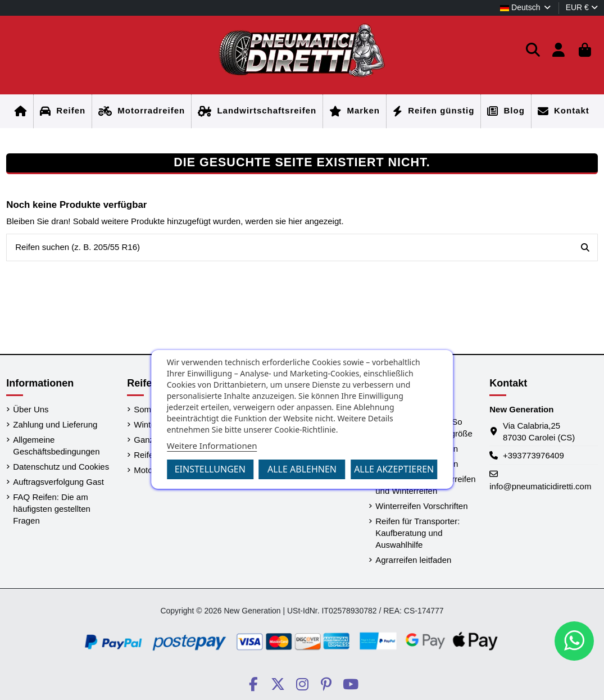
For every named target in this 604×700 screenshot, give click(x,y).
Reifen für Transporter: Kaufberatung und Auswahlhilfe (417, 533)
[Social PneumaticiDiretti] (253, 684)
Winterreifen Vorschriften (421, 506)
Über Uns (31, 409)
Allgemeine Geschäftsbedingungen (56, 446)
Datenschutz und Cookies (61, 467)
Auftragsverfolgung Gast (58, 482)
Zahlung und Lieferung (55, 424)
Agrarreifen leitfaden (413, 560)
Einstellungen (210, 469)
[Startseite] (21, 111)
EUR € (582, 7)
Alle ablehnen (302, 469)
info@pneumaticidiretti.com (540, 486)
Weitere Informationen (212, 446)
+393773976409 (533, 455)
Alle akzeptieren (394, 469)
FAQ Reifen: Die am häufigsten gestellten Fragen (52, 509)
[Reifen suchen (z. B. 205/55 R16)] (585, 247)
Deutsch (526, 7)
